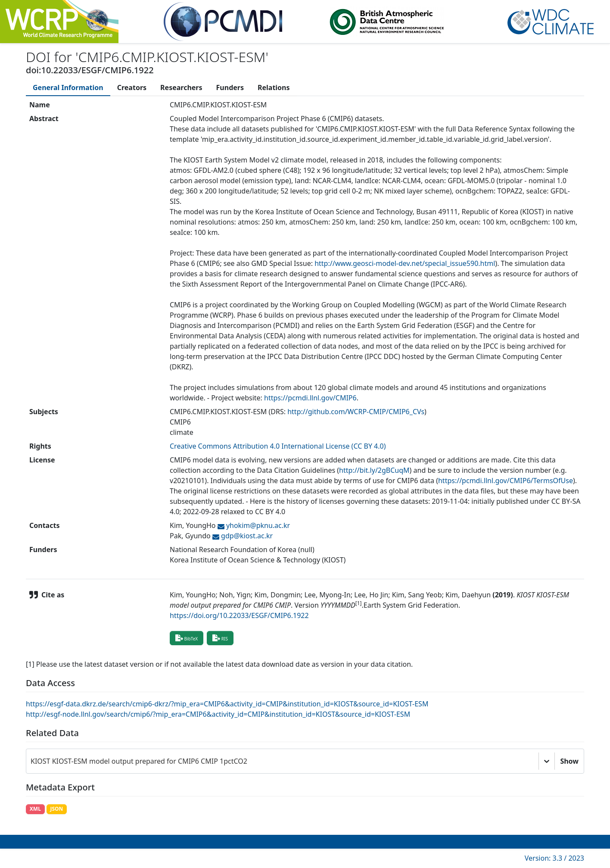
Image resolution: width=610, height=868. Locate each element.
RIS (220, 638)
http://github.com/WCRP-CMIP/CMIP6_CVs (356, 412)
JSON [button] (56, 809)
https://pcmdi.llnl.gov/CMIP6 (310, 398)
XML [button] (35, 809)
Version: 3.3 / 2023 (554, 858)
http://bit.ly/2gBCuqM (374, 470)
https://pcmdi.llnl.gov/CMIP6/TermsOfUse (506, 481)
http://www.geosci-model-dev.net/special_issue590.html (405, 263)
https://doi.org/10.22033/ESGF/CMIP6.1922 (239, 615)
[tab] (68, 87)
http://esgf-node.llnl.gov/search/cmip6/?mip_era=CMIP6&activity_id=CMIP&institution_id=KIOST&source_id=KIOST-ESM (218, 714)
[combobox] (31, 761)
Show (569, 761)
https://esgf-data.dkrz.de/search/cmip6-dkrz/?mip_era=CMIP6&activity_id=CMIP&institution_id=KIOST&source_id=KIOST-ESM (227, 704)
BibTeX (187, 638)
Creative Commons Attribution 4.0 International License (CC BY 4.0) (278, 446)
